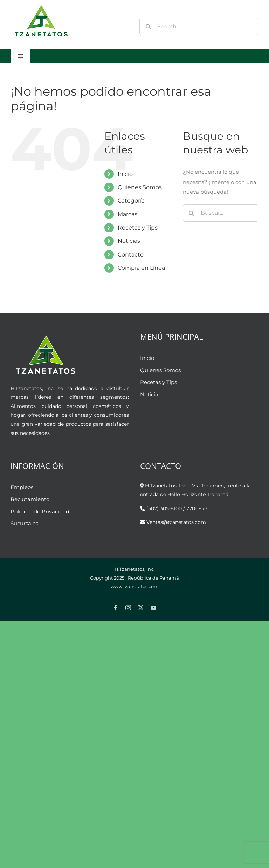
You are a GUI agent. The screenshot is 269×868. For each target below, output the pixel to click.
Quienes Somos (140, 187)
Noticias (129, 241)
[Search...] (199, 26)
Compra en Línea (141, 268)
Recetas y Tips (138, 228)
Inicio (125, 174)
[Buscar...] (221, 213)
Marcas (127, 214)
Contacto (131, 255)
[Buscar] (148, 26)
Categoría (131, 201)
